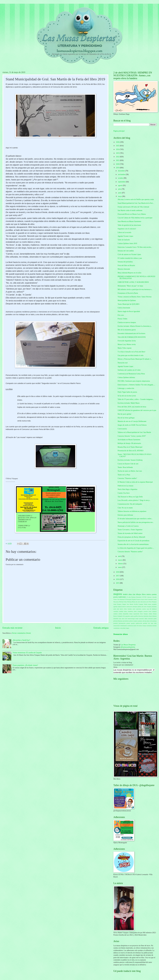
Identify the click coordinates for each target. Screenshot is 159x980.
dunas (131, 614)
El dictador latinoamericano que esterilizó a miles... (135, 519)
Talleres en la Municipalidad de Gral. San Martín (134, 432)
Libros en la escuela (124, 232)
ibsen (150, 616)
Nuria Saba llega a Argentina (127, 489)
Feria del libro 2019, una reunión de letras (132, 407)
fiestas (155, 614)
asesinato (154, 607)
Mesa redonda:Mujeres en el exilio (129, 273)
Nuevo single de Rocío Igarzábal (129, 311)
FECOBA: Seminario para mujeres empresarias (134, 381)
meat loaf (124, 619)
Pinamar (154, 602)
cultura (120, 614)
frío (124, 616)
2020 (118, 164)
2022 (118, 157)
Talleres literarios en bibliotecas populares (132, 511)
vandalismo (117, 628)
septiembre (122, 182)
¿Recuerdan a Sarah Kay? (21, 640)
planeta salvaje (142, 621)
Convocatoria (122, 429)
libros (144, 594)
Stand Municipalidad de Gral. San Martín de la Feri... (136, 203)
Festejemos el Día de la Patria (128, 293)
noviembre (122, 174)
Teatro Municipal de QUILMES (128, 304)
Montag (129, 602)
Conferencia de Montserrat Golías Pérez (131, 374)
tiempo (144, 626)
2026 (118, 142)
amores (124, 607)
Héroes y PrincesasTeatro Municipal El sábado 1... (135, 359)
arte (143, 607)
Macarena (116, 602)
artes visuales (148, 607)
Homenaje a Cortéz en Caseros (128, 526)
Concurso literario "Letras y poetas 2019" (132, 436)
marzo (120, 560)
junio (120, 193)
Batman (133, 597)
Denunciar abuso (121, 634)
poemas (154, 621)
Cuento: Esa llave (124, 493)
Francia (138, 599)
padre (155, 619)
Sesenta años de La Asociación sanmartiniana (133, 544)
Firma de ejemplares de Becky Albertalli (131, 537)
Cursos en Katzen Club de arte (128, 464)
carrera (144, 609)
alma (130, 594)
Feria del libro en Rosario (126, 265)
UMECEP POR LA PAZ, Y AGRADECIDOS (133, 282)
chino (125, 611)
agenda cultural (118, 607)
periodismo (126, 621)
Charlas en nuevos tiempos (127, 322)
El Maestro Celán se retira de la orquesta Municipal (135, 482)
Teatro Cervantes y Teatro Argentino (130, 530)
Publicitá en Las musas (125, 486)
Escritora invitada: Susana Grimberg (130, 460)
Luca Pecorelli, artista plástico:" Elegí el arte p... (134, 500)
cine (134, 594)
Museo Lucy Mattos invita (127, 344)
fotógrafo (120, 616)
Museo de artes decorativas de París (142, 602)
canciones (139, 609)
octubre (121, 178)
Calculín (154, 597)
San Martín (130, 604)
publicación (139, 623)
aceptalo (154, 604)
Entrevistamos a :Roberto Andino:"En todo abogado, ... (136, 385)
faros (141, 614)
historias (141, 616)
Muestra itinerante (124, 269)
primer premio (131, 623)
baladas (130, 609)
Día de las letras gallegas (126, 418)
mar (120, 619)
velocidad (123, 628)
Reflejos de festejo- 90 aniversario (129, 443)
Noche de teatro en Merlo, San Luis (130, 471)
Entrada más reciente (12, 628)
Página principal (119, 131)
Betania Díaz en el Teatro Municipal (130, 447)
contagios (140, 611)
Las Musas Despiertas (128, 645)
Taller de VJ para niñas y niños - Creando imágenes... (136, 399)
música (149, 594)
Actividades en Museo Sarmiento (129, 440)
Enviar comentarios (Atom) (21, 633)
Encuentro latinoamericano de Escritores (131, 333)
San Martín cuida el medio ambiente (130, 210)
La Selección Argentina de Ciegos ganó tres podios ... (136, 548)
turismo (154, 626)
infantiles (116, 619)
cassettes (116, 611)
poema (154, 594)
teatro (125, 594)
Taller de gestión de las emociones (129, 225)
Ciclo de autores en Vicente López (129, 254)
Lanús (155, 599)
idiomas (154, 616)
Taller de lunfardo (124, 240)
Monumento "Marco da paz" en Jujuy (130, 286)
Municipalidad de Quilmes (127, 300)
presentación (122, 623)
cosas (150, 611)
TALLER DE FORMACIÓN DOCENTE (132, 337)
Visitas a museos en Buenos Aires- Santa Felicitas (135, 297)
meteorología (131, 619)
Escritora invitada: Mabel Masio (129, 403)
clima (135, 611)
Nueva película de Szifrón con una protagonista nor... (136, 522)
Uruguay (141, 604)
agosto (120, 185)
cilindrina (130, 611)
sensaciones (117, 626)
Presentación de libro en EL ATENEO (130, 451)
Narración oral (123, 363)
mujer (137, 619)
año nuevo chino (122, 609)
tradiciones (122, 597)
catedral (121, 611)
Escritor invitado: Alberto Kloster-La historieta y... (135, 326)
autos (115, 609)
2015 (118, 583)
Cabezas (149, 597)
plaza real (149, 621)
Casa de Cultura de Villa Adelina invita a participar (135, 218)
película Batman (118, 621)
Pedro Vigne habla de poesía (127, 392)
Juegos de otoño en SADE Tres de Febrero (132, 425)
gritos (132, 616)
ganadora (128, 616)
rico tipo (151, 623)
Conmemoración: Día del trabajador (130, 504)
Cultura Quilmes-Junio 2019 (127, 243)
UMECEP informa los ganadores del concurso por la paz (137, 410)
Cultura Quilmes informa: (126, 377)
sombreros (130, 626)
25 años (129, 597)
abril (120, 556)
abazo (150, 604)
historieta (146, 616)
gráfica (136, 616)
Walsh (146, 604)
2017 (118, 576)
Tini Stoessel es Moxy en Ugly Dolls (130, 497)
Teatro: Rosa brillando (125, 467)
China (115, 599)
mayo (120, 196)
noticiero (151, 619)
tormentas (149, 626)
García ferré (144, 599)
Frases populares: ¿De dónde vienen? (25, 665)
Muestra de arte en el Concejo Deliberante (132, 421)
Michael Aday (123, 602)
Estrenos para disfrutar (125, 515)
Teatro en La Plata (124, 475)
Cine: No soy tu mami (125, 508)
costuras (154, 611)
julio (120, 189)
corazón (146, 611)
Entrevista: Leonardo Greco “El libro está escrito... (135, 247)
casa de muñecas (152, 609)
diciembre (122, 171)
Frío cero (121, 315)
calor (134, 609)
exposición (136, 614)
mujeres (118, 594)
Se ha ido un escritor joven (127, 396)
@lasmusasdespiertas (128, 647)
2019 (118, 168)
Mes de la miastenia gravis (127, 330)
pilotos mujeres (133, 621)
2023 (118, 153)
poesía (116, 597)
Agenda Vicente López (125, 236)
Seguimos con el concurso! (127, 229)
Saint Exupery (117, 604)
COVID (144, 597)
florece (115, 616)
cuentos (115, 614)
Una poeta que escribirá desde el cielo (130, 355)
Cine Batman (121, 599)
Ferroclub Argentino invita (127, 341)
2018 (118, 572)
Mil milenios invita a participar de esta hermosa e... (135, 289)
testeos (140, 626)
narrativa (142, 619)
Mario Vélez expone (124, 348)
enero (120, 567)
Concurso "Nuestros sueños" (127, 478)
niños (146, 619)
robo (155, 623)
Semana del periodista (125, 262)
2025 (118, 146)
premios (116, 623)
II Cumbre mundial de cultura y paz (130, 258)
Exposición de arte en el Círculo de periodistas (133, 541)
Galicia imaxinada (124, 308)
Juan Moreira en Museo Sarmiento (129, 221)
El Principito (128, 599)
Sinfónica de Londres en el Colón (129, 370)
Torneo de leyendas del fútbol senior (130, 533)
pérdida (145, 623)
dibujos (139, 594)
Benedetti (139, 597)
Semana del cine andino (126, 251)
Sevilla (136, 604)
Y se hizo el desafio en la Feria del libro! (131, 352)
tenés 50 (136, 626)
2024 (118, 149)
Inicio (58, 628)
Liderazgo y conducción (126, 388)
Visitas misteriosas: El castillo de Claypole (27, 653)
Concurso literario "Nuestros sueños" (130, 552)
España (134, 599)
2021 (118, 160)
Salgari (124, 604)
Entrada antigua (101, 628)
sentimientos (124, 626)
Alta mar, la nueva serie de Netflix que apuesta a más (136, 199)
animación (129, 607)
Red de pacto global (124, 414)
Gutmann (150, 599)
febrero (121, 564)
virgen (127, 628)
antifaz (139, 607)
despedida (126, 614)
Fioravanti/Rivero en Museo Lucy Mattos (132, 214)
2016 (118, 579)
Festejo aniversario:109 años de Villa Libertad (133, 207)
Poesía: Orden (122, 319)
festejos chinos (148, 614)
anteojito (135, 607)
